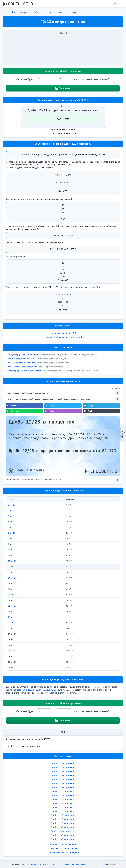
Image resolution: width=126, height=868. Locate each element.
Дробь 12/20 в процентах (63, 791)
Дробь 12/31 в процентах (63, 831)
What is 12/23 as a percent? (63, 844)
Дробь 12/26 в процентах (63, 811)
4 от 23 (12, 522)
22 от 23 (12, 623)
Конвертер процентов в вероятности (24, 371)
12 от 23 (12, 567)
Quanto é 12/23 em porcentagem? (63, 852)
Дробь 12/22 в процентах (63, 799)
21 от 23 (12, 617)
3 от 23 (12, 516)
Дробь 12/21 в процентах (63, 795)
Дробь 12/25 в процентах (63, 807)
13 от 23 (12, 572)
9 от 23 (12, 550)
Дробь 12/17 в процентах (63, 779)
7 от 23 (12, 539)
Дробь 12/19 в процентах (63, 787)
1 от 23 (12, 505)
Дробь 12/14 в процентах (63, 767)
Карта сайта (36, 864)
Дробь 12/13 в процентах (63, 763)
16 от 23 (12, 589)
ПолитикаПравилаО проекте (56, 864)
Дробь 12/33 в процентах (63, 839)
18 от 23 (12, 600)
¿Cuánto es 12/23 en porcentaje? (63, 848)
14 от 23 (12, 578)
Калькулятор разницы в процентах (23, 355)
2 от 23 (12, 511)
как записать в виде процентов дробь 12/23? (35, 690)
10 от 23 (12, 555)
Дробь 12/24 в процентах (63, 803)
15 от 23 (12, 584)
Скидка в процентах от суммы (21, 359)
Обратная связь (123, 434)
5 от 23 (12, 527)
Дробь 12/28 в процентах (63, 819)
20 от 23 (12, 612)
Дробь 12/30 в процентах (63, 827)
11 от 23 (12, 561)
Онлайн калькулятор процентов (22, 367)
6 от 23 (12, 533)
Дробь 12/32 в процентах (63, 835)
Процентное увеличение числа (21, 363)
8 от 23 (12, 544)
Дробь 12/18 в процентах (63, 783)
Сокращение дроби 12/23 (65, 333)
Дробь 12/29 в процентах (63, 823)
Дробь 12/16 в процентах (63, 775)
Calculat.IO (16, 864)
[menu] (121, 4)
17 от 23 (12, 595)
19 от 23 (12, 606)
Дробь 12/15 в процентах (63, 771)
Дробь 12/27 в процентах (63, 815)
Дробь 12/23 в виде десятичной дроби (65, 337)
